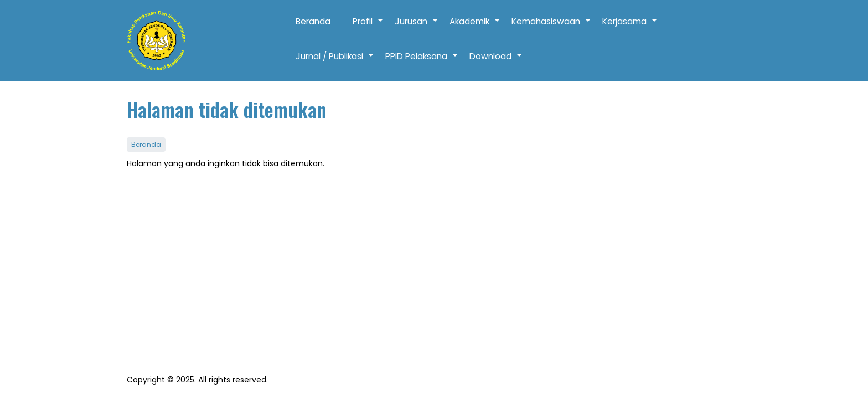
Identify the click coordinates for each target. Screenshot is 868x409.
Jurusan (417, 27)
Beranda (313, 21)
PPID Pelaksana (422, 62)
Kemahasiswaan (551, 27)
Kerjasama (630, 27)
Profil (368, 27)
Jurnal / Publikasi (335, 62)
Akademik (475, 27)
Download (496, 62)
